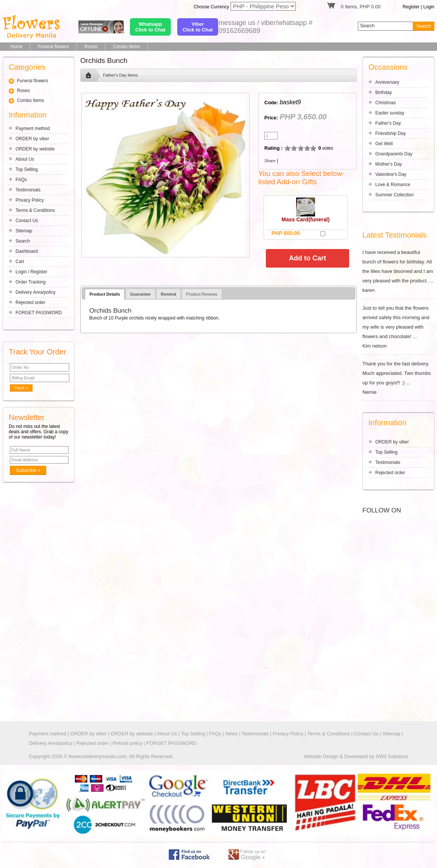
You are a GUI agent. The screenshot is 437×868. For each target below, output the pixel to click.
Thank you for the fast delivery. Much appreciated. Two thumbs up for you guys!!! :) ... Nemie (398, 378)
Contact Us (27, 221)
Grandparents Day (394, 154)
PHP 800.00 (286, 233)
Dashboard (27, 251)
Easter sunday (390, 113)
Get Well (384, 144)
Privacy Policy (30, 200)
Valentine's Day (391, 174)
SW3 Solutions (392, 756)
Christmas (385, 103)
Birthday (384, 92)
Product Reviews (202, 294)
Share (270, 161)
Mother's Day (389, 164)
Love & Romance (393, 185)
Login (429, 7)
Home (16, 47)
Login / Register (31, 272)
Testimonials (28, 190)
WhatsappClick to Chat (150, 27)
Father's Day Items (120, 75)
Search (23, 241)
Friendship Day (391, 133)
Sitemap (24, 231)
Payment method (33, 128)
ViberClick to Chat (197, 27)
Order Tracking (30, 282)
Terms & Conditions (35, 210)
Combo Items (126, 47)
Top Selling (27, 169)
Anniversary (387, 82)
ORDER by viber (32, 139)
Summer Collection (394, 195)
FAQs (21, 180)
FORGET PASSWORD (39, 313)
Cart (20, 262)
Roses (91, 47)
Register (411, 7)
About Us (25, 159)
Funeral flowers (53, 47)
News (232, 734)
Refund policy (127, 743)
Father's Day (388, 123)
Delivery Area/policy (35, 292)
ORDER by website (35, 149)
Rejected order (30, 302)
